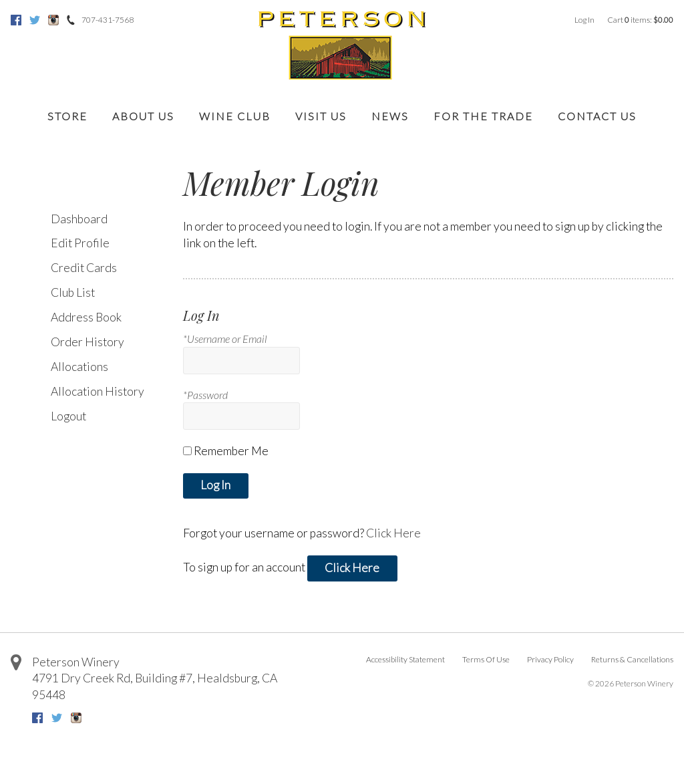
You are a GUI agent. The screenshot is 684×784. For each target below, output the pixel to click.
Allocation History (98, 391)
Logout (68, 416)
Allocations (79, 367)
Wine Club (235, 116)
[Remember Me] (187, 451)
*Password (205, 395)
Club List (73, 292)
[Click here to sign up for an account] (352, 568)
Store (67, 116)
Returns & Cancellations (632, 659)
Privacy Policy (550, 659)
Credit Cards (84, 268)
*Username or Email (225, 339)
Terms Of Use (486, 659)
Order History (88, 342)
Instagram (53, 20)
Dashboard (79, 219)
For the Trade (483, 116)
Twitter (35, 20)
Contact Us (597, 116)
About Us (143, 116)
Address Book (86, 317)
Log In (584, 20)
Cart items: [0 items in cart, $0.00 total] (640, 20)
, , (155, 686)
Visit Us (321, 116)
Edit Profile (80, 243)
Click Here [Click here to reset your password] (393, 533)
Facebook (16, 20)
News (390, 116)
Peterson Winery (76, 662)
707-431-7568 (108, 20)
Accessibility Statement (405, 659)
